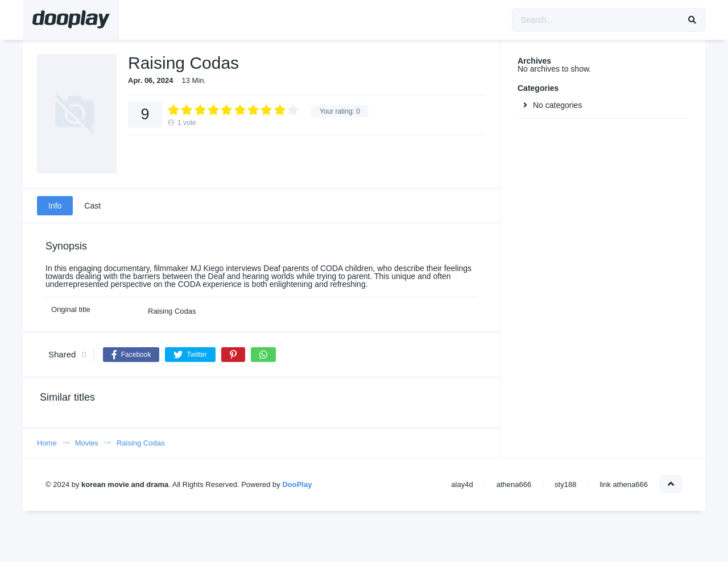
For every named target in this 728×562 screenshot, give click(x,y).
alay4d (462, 484)
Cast (92, 206)
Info (55, 206)
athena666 (514, 484)
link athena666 (624, 484)
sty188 (565, 484)
